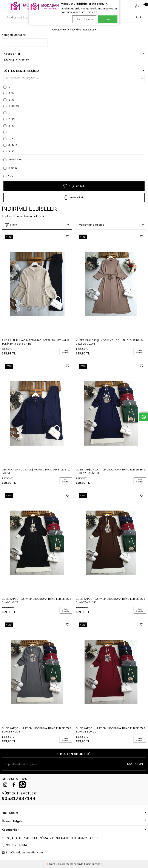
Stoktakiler (13, 160)
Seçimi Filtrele (74, 186)
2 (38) (9, 119)
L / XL (9, 139)
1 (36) (9, 100)
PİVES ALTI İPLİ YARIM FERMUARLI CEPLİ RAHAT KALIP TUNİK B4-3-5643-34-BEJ (35, 342)
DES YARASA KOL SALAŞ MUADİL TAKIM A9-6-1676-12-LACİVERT (37, 471)
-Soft (51, 864)
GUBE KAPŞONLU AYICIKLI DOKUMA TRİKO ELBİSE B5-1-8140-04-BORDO (111, 730)
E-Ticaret (61, 864)
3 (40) (9, 151)
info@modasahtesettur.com (25, 852)
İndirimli (11, 168)
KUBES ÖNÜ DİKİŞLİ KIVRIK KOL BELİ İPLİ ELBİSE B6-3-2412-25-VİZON (109, 342)
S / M (9, 93)
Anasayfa (59, 29)
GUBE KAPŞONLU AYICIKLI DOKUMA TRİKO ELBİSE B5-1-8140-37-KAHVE (111, 601)
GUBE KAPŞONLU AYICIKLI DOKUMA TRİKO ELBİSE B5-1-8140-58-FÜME (37, 730)
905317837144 (18, 798)
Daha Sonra (84, 19)
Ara (139, 17)
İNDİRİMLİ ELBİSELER (16, 60)
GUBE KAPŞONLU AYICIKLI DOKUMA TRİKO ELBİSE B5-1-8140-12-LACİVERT (111, 471)
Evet (108, 19)
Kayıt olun (135, 764)
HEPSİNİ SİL (74, 197)
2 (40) (9, 126)
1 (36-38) (11, 106)
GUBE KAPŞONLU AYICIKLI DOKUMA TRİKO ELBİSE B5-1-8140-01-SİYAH (37, 601)
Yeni (8, 176)
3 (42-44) (11, 145)
